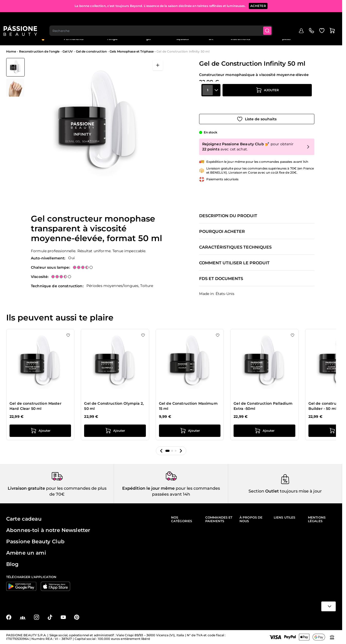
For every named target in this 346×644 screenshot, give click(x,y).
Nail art (211, 37)
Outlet (319, 35)
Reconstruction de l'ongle (112, 37)
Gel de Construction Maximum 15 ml (188, 406)
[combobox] (164, 20)
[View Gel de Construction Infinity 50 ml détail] (15, 88)
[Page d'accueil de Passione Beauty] (23, 20)
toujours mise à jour (300, 491)
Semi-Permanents (74, 37)
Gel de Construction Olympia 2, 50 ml (114, 406)
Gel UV (68, 51)
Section (256, 491)
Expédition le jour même (148, 488)
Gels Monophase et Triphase (132, 51)
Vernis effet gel (148, 37)
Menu (15, 37)
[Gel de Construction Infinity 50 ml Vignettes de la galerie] (15, 77)
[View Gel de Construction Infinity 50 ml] (15, 67)
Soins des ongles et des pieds (286, 37)
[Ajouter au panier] (267, 100)
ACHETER (258, 5)
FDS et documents (221, 279)
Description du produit (228, 216)
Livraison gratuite (26, 488)
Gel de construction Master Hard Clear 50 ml (36, 406)
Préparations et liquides (183, 37)
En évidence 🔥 (43, 37)
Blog (332, 35)
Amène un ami (26, 553)
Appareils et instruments (240, 37)
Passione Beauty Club (35, 541)
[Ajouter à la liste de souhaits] (257, 114)
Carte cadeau (24, 519)
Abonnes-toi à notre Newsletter (48, 530)
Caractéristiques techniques (235, 247)
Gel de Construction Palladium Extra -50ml (263, 406)
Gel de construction (91, 51)
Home (11, 51)
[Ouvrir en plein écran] (158, 65)
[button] (161, 451)
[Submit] (272, 20)
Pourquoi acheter (222, 232)
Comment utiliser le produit (234, 263)
